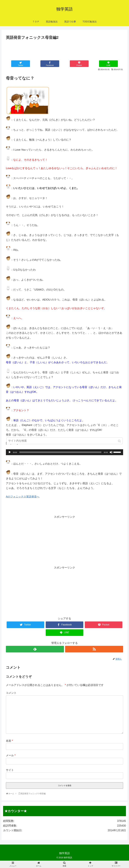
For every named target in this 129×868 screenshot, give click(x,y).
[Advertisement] (64, 49)
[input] (64, 441)
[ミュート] (111, 452)
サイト (10, 770)
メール (11, 755)
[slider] (60, 452)
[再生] (10, 452)
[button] (120, 441)
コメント (11, 693)
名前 (9, 741)
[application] (64, 452)
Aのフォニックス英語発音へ (23, 497)
